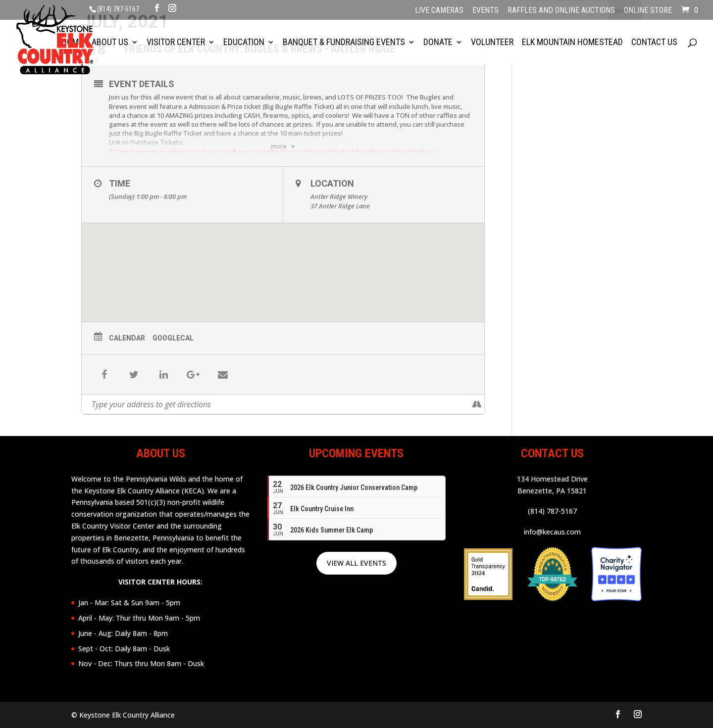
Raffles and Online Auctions (561, 11)
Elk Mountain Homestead (572, 38)
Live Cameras (439, 11)
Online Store (648, 11)
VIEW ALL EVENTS (356, 563)
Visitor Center (176, 38)
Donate (438, 38)
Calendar (127, 338)
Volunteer (492, 38)
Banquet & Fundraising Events (344, 38)
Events (485, 11)
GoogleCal (173, 338)
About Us (110, 38)
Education (244, 38)
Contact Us (654, 38)
